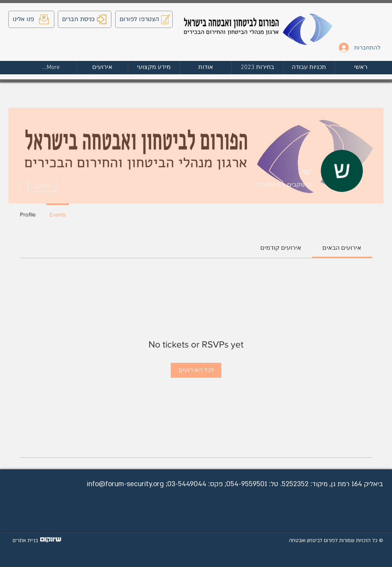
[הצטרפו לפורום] (144, 19)
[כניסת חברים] (85, 19)
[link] (342, 248)
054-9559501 (247, 484)
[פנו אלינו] (31, 19)
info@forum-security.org (125, 484)
